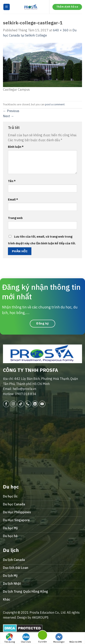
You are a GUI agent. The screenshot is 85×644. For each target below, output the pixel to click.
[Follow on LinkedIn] (35, 404)
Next (8, 116)
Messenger (59, 638)
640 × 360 (61, 30)
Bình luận (16, 147)
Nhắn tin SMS (76, 638)
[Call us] (28, 404)
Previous (11, 111)
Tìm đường (10, 638)
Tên (12, 181)
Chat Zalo (26, 638)
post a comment (55, 104)
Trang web (15, 218)
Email (13, 199)
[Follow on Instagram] (13, 404)
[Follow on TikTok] (21, 404)
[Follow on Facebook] (6, 404)
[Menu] (7, 7)
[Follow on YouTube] (42, 404)
